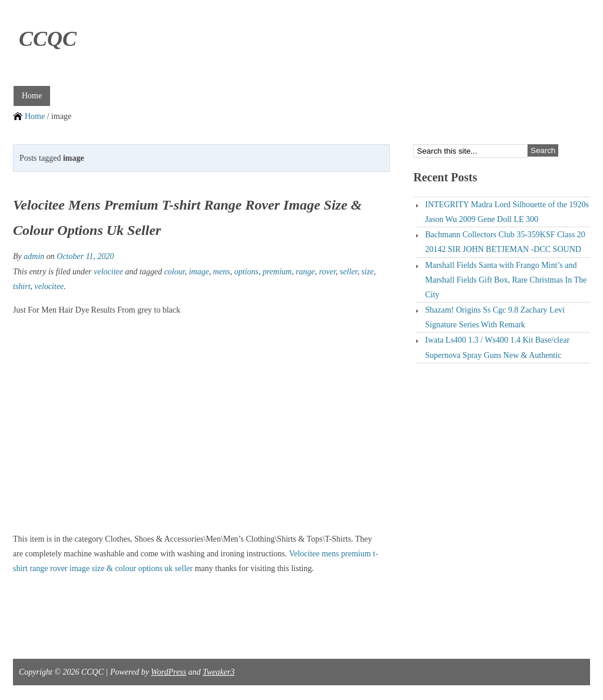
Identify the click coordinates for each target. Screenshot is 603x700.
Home (32, 96)
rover (327, 272)
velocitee (108, 272)
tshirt (22, 286)
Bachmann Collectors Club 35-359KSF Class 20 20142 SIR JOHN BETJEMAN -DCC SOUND (505, 242)
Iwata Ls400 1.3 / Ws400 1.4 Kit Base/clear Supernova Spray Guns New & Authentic (497, 347)
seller (349, 272)
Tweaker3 (218, 672)
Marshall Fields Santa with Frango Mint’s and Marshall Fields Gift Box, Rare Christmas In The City (506, 280)
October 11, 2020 (85, 256)
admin (34, 256)
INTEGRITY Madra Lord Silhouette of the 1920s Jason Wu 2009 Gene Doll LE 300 (507, 212)
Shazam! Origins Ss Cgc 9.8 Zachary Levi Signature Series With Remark (495, 317)
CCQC (48, 39)
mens (222, 272)
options (246, 272)
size (368, 272)
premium (277, 272)
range (305, 272)
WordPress (168, 672)
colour (175, 272)
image (199, 272)
